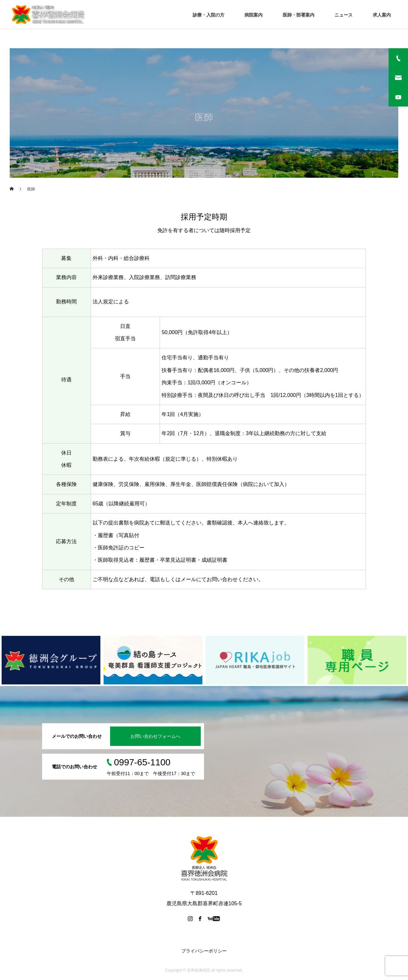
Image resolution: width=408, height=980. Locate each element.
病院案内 (254, 15)
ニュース (344, 15)
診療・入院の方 (209, 15)
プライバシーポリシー (204, 951)
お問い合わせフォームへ (155, 736)
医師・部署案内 (299, 15)
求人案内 (382, 15)
